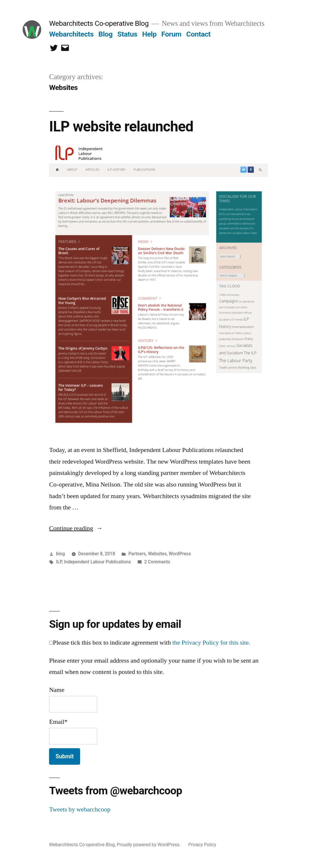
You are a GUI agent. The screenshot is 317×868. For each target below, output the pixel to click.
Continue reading (76, 528)
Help (149, 34)
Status (127, 34)
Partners (137, 554)
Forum (171, 34)
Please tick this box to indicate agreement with (150, 643)
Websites (157, 554)
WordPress (180, 554)
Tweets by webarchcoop (80, 809)
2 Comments (157, 562)
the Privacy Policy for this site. (211, 643)
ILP (59, 562)
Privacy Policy (202, 845)
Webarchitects (71, 34)
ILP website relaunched (121, 126)
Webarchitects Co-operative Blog (99, 23)
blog (61, 554)
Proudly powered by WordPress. (149, 845)
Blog (105, 34)
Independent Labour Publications (98, 562)
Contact (198, 34)
